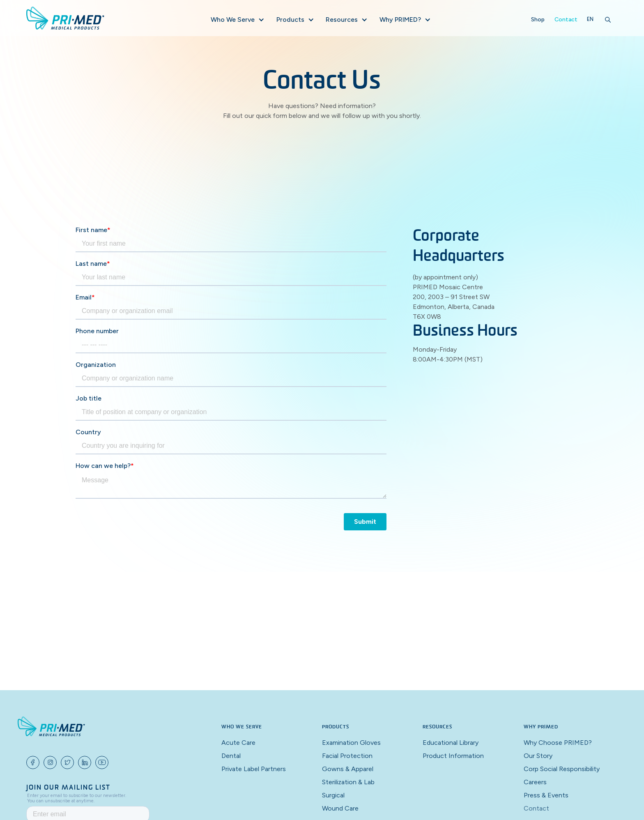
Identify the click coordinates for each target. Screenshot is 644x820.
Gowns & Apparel (348, 769)
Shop (538, 20)
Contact (566, 20)
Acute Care (238, 743)
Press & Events (546, 795)
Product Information (453, 756)
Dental (231, 756)
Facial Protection (347, 756)
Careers (535, 782)
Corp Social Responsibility (562, 769)
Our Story (538, 756)
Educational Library (451, 743)
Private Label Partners (254, 769)
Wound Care (340, 808)
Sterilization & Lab (348, 782)
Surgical (333, 795)
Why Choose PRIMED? (558, 743)
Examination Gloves (351, 743)
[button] (237, 20)
